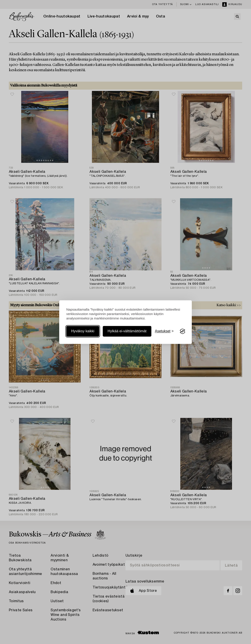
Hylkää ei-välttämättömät (127, 331)
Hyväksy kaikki (83, 331)
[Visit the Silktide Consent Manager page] (183, 331)
